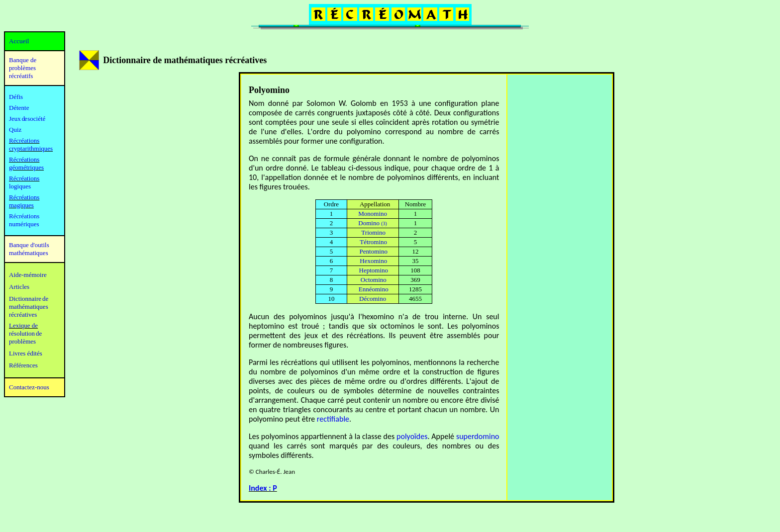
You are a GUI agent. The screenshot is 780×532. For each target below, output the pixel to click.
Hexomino (373, 261)
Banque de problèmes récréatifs (23, 68)
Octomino (374, 280)
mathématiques (29, 307)
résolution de (25, 333)
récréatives (23, 314)
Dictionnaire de (29, 299)
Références (23, 365)
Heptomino (374, 270)
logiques (20, 186)
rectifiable (333, 419)
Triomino (373, 232)
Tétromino (373, 242)
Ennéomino (374, 289)
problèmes (22, 341)
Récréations (24, 178)
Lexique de (23, 325)
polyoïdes (412, 436)
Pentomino (374, 251)
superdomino (478, 436)
